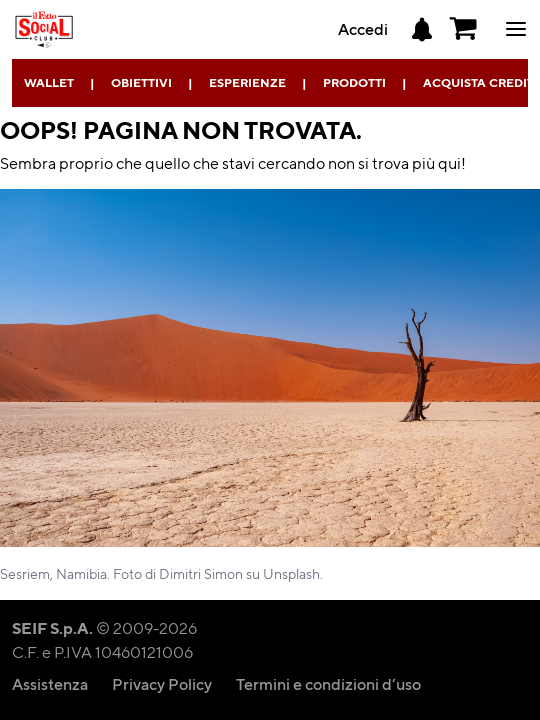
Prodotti (354, 82)
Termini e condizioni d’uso (328, 683)
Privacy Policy (162, 683)
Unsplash (291, 573)
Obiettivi (141, 82)
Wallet (49, 82)
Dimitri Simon (201, 573)
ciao (516, 29)
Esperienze (247, 82)
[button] (464, 29)
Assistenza (50, 683)
